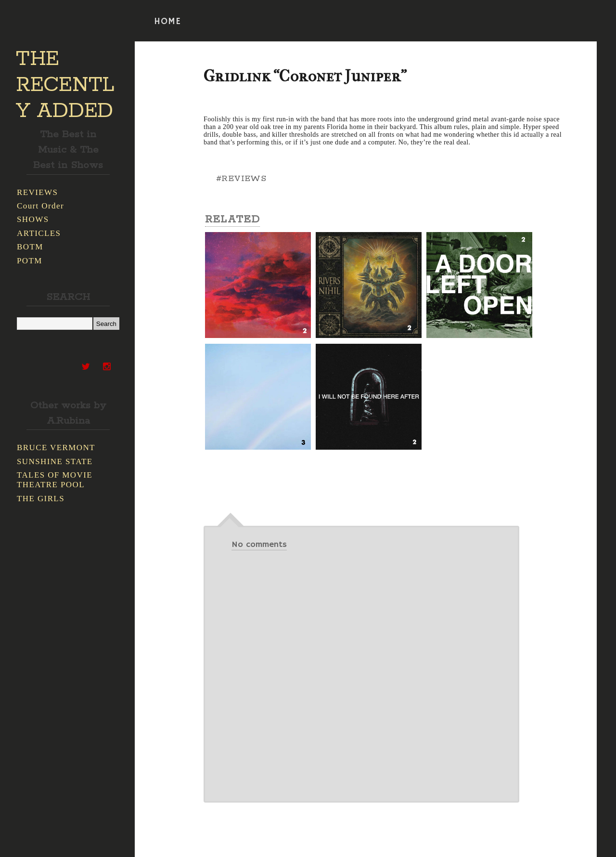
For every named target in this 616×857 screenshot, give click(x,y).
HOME (167, 22)
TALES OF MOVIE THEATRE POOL (55, 480)
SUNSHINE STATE (55, 461)
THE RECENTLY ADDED (65, 85)
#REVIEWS (241, 179)
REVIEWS (37, 192)
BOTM (30, 247)
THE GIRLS (41, 499)
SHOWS (33, 219)
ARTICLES (39, 233)
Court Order (40, 206)
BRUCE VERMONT (56, 448)
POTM (30, 261)
